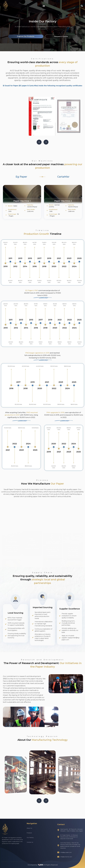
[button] (44, 6)
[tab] (21, 177)
